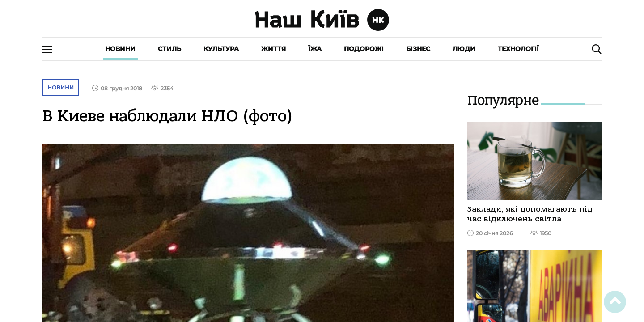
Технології (518, 49)
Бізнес (418, 49)
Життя (273, 49)
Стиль (169, 49)
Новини (120, 49)
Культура (221, 49)
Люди (464, 49)
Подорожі (364, 49)
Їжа (315, 49)
